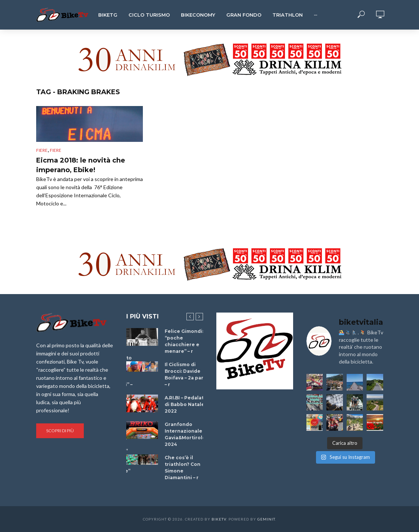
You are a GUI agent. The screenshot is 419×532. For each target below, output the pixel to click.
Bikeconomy (198, 15)
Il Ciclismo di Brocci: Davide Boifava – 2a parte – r (187, 374)
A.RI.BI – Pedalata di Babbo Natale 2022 (186, 404)
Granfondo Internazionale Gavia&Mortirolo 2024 (185, 434)
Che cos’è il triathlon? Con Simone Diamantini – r (183, 468)
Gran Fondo (244, 15)
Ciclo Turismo (149, 15)
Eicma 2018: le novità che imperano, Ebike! (81, 165)
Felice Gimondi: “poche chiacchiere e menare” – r (184, 341)
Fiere (42, 150)
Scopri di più (60, 431)
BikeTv (219, 519)
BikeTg (108, 15)
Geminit (266, 519)
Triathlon (288, 15)
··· (315, 15)
